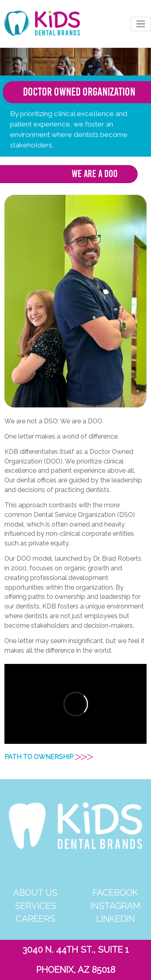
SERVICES (36, 906)
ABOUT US (35, 893)
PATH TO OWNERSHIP (49, 757)
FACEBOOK (115, 893)
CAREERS (35, 919)
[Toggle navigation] (141, 24)
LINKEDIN (116, 919)
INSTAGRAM (115, 906)
